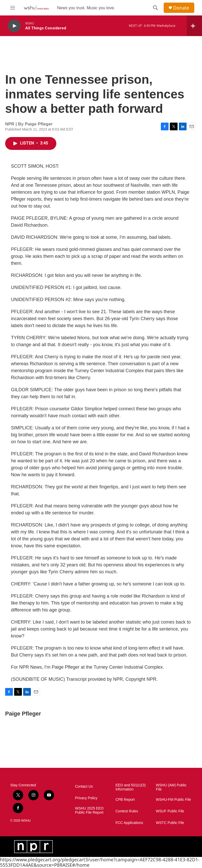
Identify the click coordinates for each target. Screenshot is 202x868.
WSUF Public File (170, 811)
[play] (14, 26)
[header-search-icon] (155, 8)
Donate (181, 8)
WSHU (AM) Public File (171, 787)
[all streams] (194, 26)
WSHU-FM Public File (173, 800)
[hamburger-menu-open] (13, 8)
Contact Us (84, 786)
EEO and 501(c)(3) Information (131, 787)
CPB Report (125, 800)
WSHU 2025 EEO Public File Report (89, 810)
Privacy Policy (86, 798)
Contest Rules (127, 811)
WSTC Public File (170, 823)
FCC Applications (129, 823)
